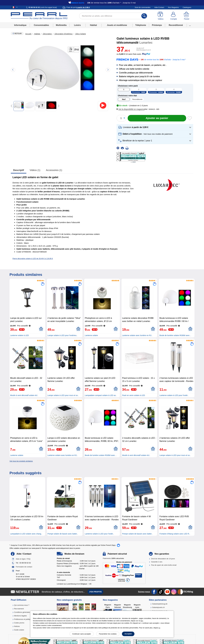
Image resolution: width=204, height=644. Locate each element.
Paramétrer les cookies (108, 634)
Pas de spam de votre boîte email (164, 565)
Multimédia (61, 25)
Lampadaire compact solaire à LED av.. (101, 395)
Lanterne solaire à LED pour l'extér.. (174, 395)
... (190, 25)
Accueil (28, 34)
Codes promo (19, 623)
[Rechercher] (144, 16)
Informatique (20, 25)
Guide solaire (19, 630)
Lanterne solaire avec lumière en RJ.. (137, 335)
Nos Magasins (173, 7)
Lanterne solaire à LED (19, 335)
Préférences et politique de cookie (27, 619)
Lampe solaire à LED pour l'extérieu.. (63, 335)
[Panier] (187, 16)
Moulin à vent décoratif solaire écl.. (24, 395)
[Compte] (174, 16)
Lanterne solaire (91, 335)
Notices (17, 626)
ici (159, 628)
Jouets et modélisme (117, 25)
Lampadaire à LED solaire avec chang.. (26, 534)
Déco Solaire (80, 34)
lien (142, 621)
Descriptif (19, 170)
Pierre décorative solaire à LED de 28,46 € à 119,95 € (33, 259)
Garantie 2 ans (157, 562)
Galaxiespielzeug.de (160, 604)
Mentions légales (20, 616)
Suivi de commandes (143, 7)
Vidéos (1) (35, 170)
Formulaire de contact (24, 567)
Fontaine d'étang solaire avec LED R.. (175, 534)
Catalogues (187, 7)
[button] (131, 109)
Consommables (41, 25)
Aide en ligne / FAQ (23, 559)
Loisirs (77, 25)
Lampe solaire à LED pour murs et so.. (63, 395)
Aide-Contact (159, 7)
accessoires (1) (54, 170)
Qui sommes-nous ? (22, 605)
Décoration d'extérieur (64, 34)
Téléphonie (141, 25)
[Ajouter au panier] (157, 118)
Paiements (113, 558)
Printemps (157, 25)
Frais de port (78, 7)
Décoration (47, 34)
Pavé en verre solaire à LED (134, 395)
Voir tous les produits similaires (21, 461)
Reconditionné (176, 25)
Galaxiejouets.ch (158, 607)
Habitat (93, 25)
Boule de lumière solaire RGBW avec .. (175, 335)
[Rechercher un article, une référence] (113, 16)
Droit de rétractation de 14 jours (163, 559)
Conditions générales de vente (26, 612)
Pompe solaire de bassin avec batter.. (63, 534)
